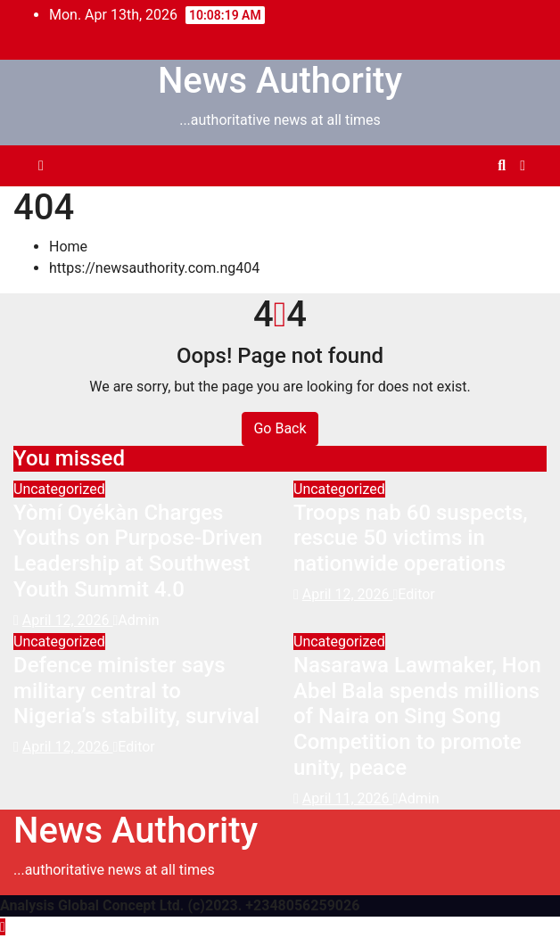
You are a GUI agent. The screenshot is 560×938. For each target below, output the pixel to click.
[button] (502, 165)
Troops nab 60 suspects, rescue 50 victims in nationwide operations (411, 539)
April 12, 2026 (68, 620)
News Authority (280, 81)
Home (68, 247)
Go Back (280, 428)
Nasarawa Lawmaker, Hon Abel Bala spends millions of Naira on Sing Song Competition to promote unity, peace (417, 716)
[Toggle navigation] (276, 166)
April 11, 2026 (348, 798)
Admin (136, 620)
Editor (413, 594)
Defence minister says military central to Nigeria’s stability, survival (136, 691)
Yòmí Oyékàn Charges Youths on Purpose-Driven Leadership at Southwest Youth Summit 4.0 (138, 551)
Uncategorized (59, 489)
